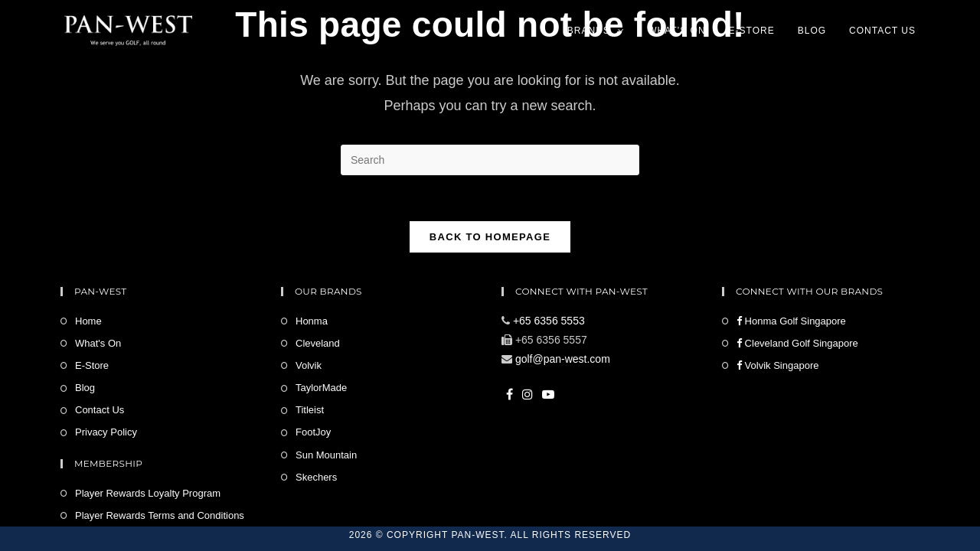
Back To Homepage (490, 237)
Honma (312, 321)
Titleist (310, 410)
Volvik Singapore (777, 365)
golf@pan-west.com (563, 359)
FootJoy (313, 432)
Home (88, 321)
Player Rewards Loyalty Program (148, 493)
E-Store (92, 365)
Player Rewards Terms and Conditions (160, 515)
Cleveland (318, 343)
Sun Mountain (326, 455)
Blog (85, 388)
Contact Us (100, 410)
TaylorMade (321, 388)
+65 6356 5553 (549, 321)
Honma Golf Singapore (791, 321)
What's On (98, 343)
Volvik (309, 365)
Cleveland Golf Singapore (797, 343)
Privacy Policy (106, 432)
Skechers (316, 477)
